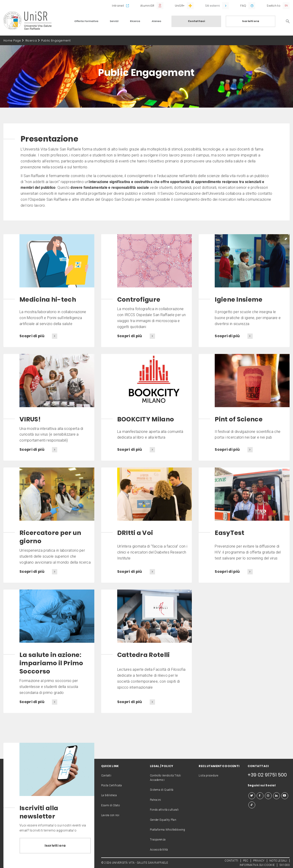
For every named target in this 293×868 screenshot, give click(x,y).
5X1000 (285, 865)
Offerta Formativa (86, 21)
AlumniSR (147, 6)
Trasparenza (158, 840)
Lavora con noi (110, 815)
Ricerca (135, 21)
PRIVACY (259, 861)
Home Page (12, 40)
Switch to (274, 6)
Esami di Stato (110, 805)
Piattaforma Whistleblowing (168, 830)
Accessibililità (159, 850)
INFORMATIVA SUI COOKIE (257, 865)
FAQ (243, 6)
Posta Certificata (112, 785)
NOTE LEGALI (278, 861)
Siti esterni (212, 6)
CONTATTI (231, 861)
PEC (246, 861)
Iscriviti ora (251, 21)
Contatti (106, 776)
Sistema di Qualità (162, 790)
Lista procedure (208, 776)
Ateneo (156, 21)
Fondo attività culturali (164, 810)
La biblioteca (109, 795)
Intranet (118, 6)
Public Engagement (56, 40)
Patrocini (156, 800)
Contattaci (196, 21)
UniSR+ (180, 6)
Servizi (114, 21)
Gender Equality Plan (163, 820)
